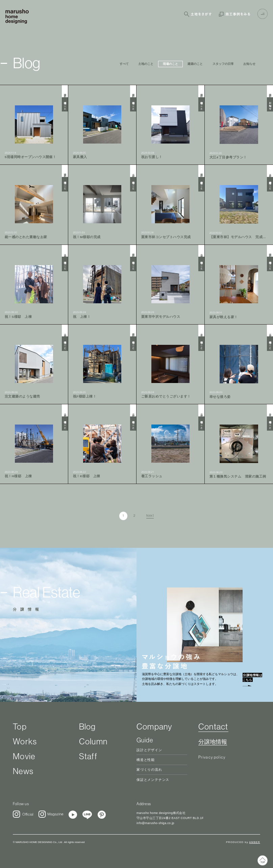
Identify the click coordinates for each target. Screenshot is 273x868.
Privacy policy (212, 757)
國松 (65, 93)
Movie (24, 756)
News (23, 771)
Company (155, 726)
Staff (88, 756)
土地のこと (146, 64)
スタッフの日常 (223, 64)
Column (93, 741)
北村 (133, 173)
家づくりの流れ (149, 770)
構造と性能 (146, 760)
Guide (145, 740)
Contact (213, 726)
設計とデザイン (149, 750)
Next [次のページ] (150, 516)
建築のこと (195, 64)
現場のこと (65, 104)
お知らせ (249, 64)
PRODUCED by (243, 842)
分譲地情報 (213, 742)
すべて (124, 64)
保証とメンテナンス (153, 780)
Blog (88, 726)
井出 (201, 333)
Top (20, 726)
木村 (270, 173)
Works (25, 741)
